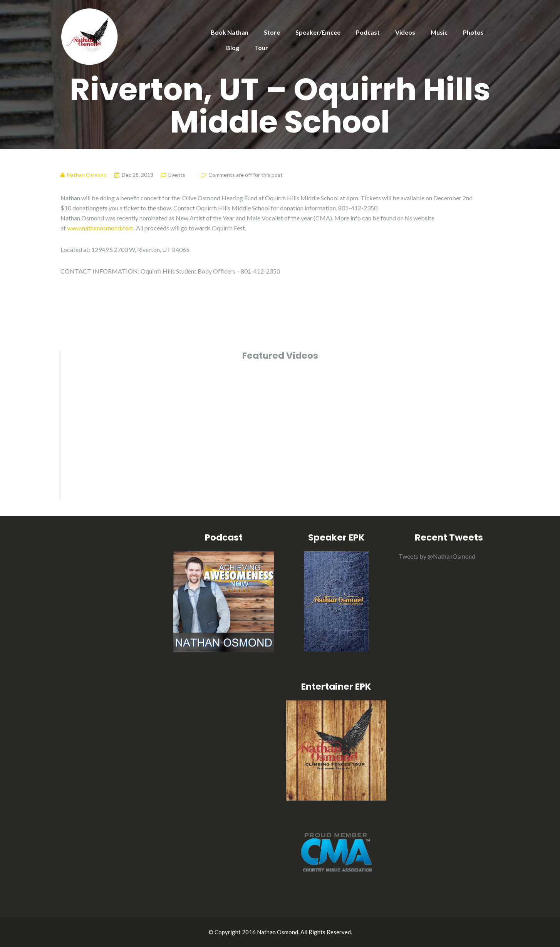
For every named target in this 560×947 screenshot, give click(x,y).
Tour (261, 48)
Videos (405, 32)
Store (272, 32)
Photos (473, 32)
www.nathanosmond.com (100, 228)
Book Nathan (230, 32)
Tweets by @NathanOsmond (437, 556)
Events (177, 175)
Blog (233, 48)
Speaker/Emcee (318, 32)
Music (439, 32)
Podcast (368, 32)
